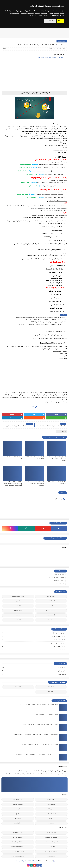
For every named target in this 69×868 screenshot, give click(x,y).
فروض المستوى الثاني (59, 640)
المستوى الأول (51, 800)
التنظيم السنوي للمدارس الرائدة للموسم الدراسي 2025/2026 (47, 322)
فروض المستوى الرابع (59, 647)
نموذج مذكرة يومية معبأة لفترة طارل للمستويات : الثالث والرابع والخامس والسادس (41, 317)
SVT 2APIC (18, 687)
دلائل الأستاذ (18, 606)
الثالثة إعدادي (61, 668)
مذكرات (18, 615)
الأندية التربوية (51, 596)
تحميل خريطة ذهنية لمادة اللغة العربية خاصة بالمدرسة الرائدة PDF (46, 320)
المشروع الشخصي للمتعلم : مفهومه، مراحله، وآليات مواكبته (35, 484)
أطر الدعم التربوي (18, 833)
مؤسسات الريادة (51, 615)
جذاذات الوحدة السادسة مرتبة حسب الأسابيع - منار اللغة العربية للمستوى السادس (35, 735)
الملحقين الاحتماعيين (51, 837)
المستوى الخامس (18, 804)
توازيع (18, 601)
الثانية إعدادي (61, 674)
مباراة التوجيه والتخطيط (18, 847)
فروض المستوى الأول (59, 633)
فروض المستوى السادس (58, 650)
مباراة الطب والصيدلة (51, 852)
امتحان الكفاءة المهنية (18, 596)
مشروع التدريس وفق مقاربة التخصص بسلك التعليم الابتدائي (58, 459)
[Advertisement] (34, 75)
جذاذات (51, 606)
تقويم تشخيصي (51, 601)
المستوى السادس (18, 809)
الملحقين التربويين (18, 837)
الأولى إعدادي (61, 671)
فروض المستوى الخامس (58, 643)
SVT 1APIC (51, 687)
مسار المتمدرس (60, 584)
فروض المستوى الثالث (58, 637)
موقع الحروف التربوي (59, 575)
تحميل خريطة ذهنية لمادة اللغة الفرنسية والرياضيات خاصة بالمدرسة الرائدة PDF (42, 325)
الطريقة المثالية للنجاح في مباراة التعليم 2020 (50, 58)
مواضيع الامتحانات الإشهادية (57, 578)
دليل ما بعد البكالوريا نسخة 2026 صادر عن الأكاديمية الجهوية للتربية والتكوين (37, 755)
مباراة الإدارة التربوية (18, 842)
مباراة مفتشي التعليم (18, 852)
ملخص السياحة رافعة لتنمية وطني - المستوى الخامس (43, 715)
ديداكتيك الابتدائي (51, 611)
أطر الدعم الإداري (51, 833)
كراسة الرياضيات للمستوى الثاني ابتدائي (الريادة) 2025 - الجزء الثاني (40, 725)
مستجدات (51, 620)
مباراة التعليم (62, 41)
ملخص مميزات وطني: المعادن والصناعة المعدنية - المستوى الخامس (39, 705)
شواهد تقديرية (18, 611)
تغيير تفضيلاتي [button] (50, 21)
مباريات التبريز (51, 856)
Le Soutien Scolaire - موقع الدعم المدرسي (26, 861)
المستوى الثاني (51, 804)
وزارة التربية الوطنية (59, 581)
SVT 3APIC (51, 692)
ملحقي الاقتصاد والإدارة (18, 856)
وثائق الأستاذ (18, 620)
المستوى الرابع (51, 809)
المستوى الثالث (18, 800)
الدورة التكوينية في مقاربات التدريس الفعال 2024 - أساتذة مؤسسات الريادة (42, 771)
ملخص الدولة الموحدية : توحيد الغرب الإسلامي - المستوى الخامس (40, 745)
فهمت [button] (60, 21)
